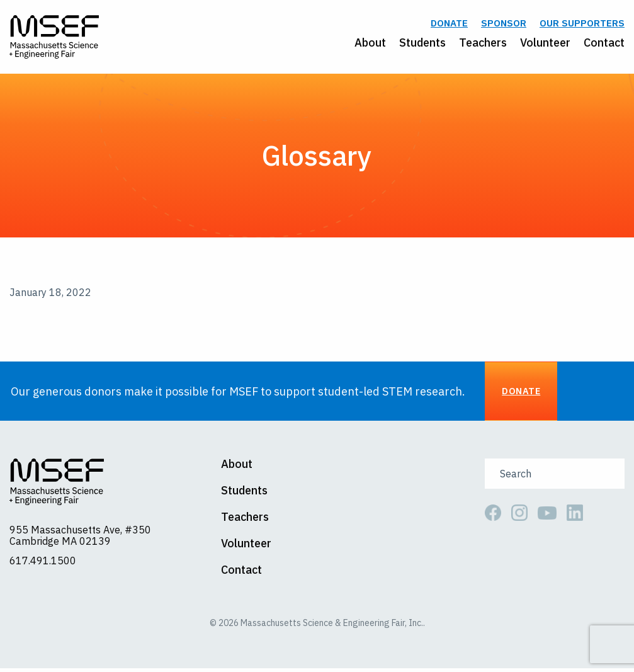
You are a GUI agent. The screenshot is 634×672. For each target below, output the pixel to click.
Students (422, 44)
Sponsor (504, 25)
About (370, 44)
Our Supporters (582, 25)
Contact (604, 44)
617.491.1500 (43, 564)
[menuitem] (364, 44)
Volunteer (545, 44)
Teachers (483, 44)
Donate (449, 25)
